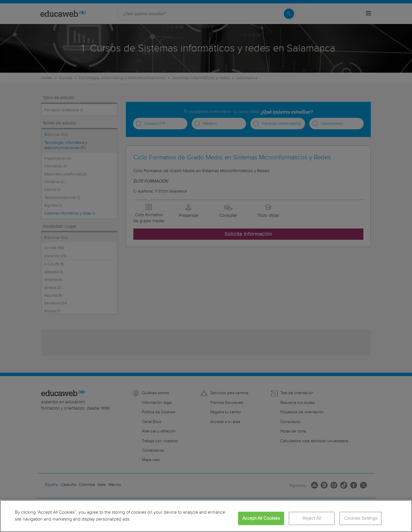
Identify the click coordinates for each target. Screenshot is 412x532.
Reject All (312, 518)
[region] (206, 516)
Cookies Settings (361, 518)
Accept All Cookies (261, 518)
